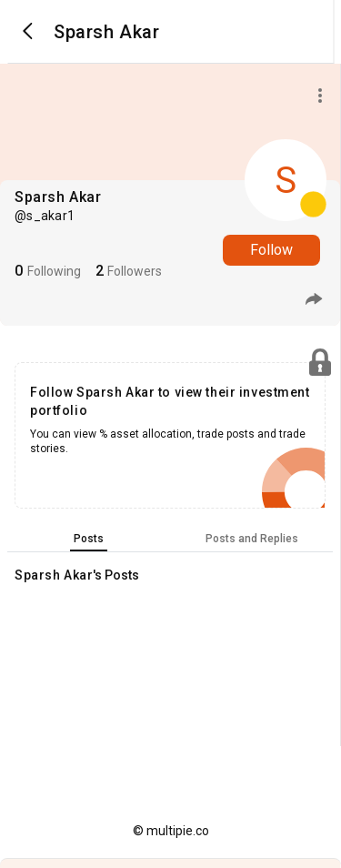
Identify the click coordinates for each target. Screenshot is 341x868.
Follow (271, 250)
